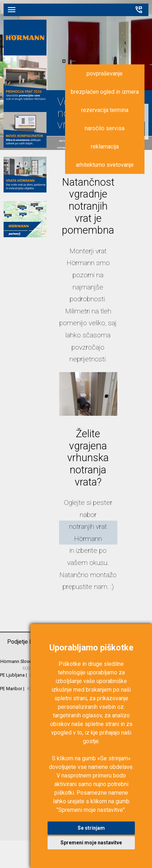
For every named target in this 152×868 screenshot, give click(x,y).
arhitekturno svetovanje (105, 165)
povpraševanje (105, 74)
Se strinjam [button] (91, 828)
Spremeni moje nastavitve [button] (91, 843)
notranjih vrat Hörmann (88, 533)
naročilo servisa (105, 128)
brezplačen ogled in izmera (105, 92)
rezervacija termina (105, 110)
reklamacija (105, 147)
